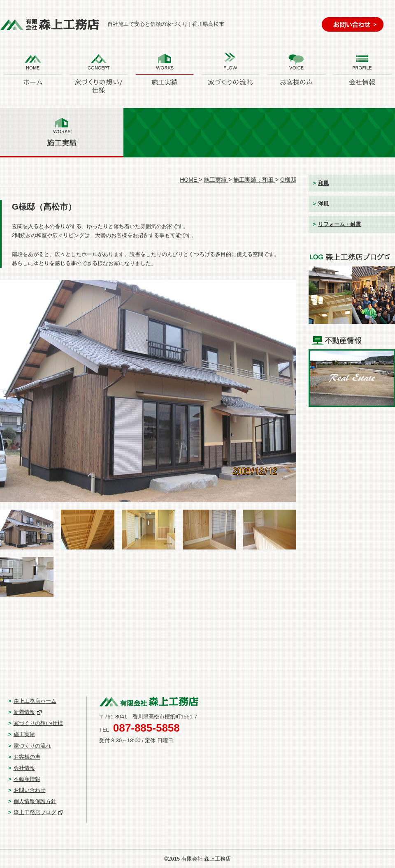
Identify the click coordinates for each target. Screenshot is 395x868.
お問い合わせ (30, 790)
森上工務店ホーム (35, 701)
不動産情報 (27, 779)
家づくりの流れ (32, 746)
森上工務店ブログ (35, 812)
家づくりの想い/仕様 (38, 723)
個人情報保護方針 (35, 801)
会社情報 (24, 768)
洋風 (323, 204)
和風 (323, 183)
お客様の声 (27, 757)
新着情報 (24, 712)
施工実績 (24, 734)
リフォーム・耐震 (339, 224)
